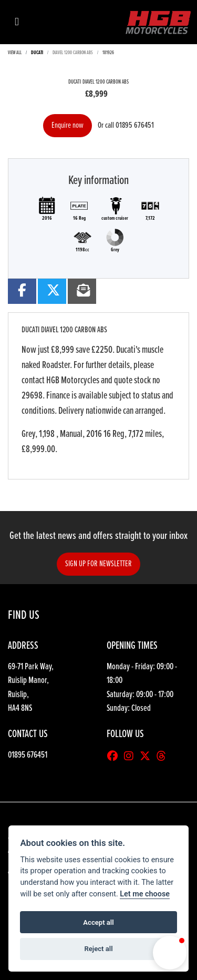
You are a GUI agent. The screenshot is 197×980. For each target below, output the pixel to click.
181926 (108, 53)
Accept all (98, 922)
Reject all (98, 949)
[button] (170, 953)
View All (15, 53)
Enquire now (68, 125)
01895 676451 (135, 125)
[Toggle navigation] (17, 22)
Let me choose (145, 894)
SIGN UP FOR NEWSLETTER (98, 564)
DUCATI (37, 53)
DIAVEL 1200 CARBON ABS (73, 53)
